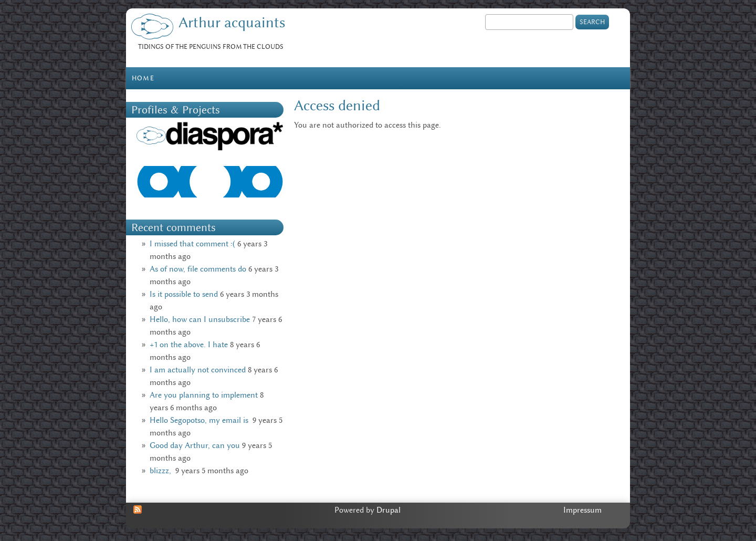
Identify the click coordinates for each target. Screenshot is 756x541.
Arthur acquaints (232, 22)
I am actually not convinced (198, 370)
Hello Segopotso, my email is (200, 420)
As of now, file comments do (198, 269)
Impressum (582, 510)
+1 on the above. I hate (189, 345)
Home (143, 78)
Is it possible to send (184, 294)
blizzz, (161, 471)
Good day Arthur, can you (195, 445)
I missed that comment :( (192, 244)
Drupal (388, 510)
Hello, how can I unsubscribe (200, 319)
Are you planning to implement (204, 395)
